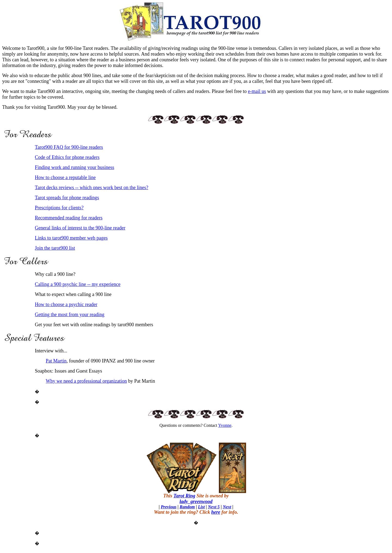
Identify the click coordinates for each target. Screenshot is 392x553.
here (216, 512)
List (201, 507)
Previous (169, 507)
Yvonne (225, 425)
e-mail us (257, 91)
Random (187, 507)
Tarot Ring (184, 496)
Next (227, 507)
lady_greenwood (196, 501)
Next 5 (214, 507)
